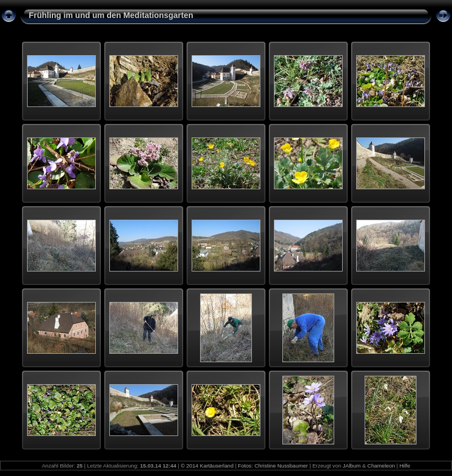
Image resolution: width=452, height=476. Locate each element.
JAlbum (352, 466)
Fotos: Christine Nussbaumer (273, 466)
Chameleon (381, 466)
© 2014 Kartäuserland (207, 466)
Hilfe (405, 466)
